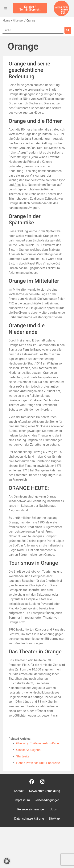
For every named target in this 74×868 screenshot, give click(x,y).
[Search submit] (68, 30)
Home (6, 21)
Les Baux (45, 354)
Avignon (34, 208)
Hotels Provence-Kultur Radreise (38, 763)
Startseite (23, 756)
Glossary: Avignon (28, 750)
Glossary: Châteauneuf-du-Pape (38, 743)
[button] (7, 861)
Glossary (18, 21)
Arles (18, 185)
